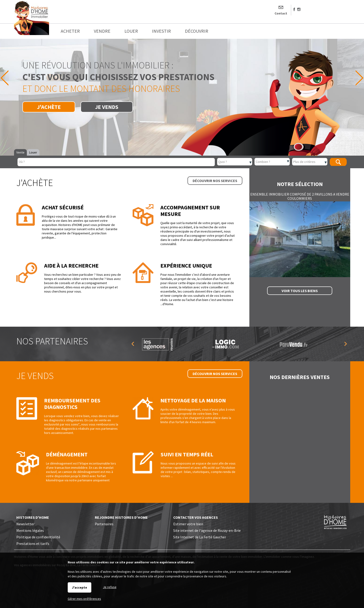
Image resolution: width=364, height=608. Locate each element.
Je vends (107, 107)
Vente (20, 152)
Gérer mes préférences (84, 599)
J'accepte (80, 587)
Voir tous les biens (300, 291)
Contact (281, 13)
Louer (33, 152)
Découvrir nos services (215, 181)
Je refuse (110, 587)
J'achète (49, 107)
